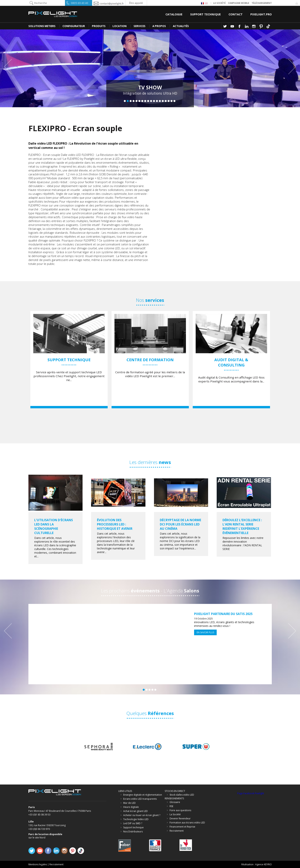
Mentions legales (38, 864)
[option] (69, 360)
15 (166, 101)
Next (290, 67)
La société (219, 3)
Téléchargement (262, 3)
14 (163, 101)
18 (174, 101)
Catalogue (174, 14)
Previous (10, 67)
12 (157, 101)
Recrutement (56, 864)
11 (154, 101)
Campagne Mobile (239, 3)
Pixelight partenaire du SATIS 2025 (223, 614)
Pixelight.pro (261, 14)
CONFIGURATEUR (74, 26)
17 (172, 101)
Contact (236, 14)
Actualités (181, 26)
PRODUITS (99, 26)
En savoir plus (205, 632)
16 (169, 101)
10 (151, 101)
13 (160, 101)
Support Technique (205, 14)
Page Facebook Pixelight (251, 793)
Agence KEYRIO (263, 864)
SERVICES (139, 26)
